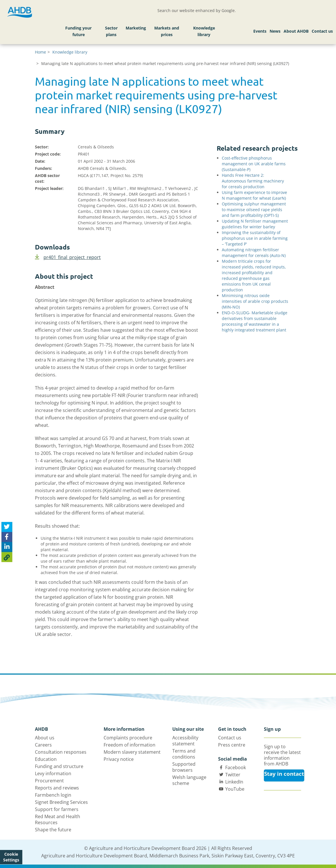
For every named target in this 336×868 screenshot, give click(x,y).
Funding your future (78, 31)
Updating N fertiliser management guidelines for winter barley (255, 224)
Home (40, 52)
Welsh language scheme (189, 780)
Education (46, 759)
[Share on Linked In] (7, 547)
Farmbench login (53, 795)
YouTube (235, 789)
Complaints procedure (128, 738)
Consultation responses (61, 752)
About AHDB (296, 31)
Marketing (136, 28)
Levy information (53, 773)
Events (260, 31)
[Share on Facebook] (7, 537)
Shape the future (53, 830)
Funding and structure (59, 766)
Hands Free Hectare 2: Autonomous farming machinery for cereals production (253, 181)
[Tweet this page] (7, 527)
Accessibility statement (185, 741)
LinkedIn (234, 782)
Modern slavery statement (132, 752)
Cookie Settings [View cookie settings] (11, 857)
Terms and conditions (184, 754)
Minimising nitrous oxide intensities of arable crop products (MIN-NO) (255, 301)
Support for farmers (57, 809)
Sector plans (111, 31)
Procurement (49, 781)
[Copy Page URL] (7, 557)
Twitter (233, 775)
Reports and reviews (57, 788)
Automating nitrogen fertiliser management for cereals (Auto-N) (254, 253)
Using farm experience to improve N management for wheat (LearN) (254, 195)
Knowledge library (204, 31)
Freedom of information (130, 745)
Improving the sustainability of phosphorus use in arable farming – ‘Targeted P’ (255, 238)
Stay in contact (284, 774)
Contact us (322, 31)
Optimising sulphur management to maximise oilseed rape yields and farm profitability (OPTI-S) (254, 210)
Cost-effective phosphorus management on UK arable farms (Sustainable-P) (254, 164)
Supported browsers (184, 767)
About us (45, 738)
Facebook (236, 767)
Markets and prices (167, 31)
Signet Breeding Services (61, 802)
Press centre (232, 745)
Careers (43, 745)
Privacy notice (119, 759)
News (275, 31)
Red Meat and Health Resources (58, 819)
